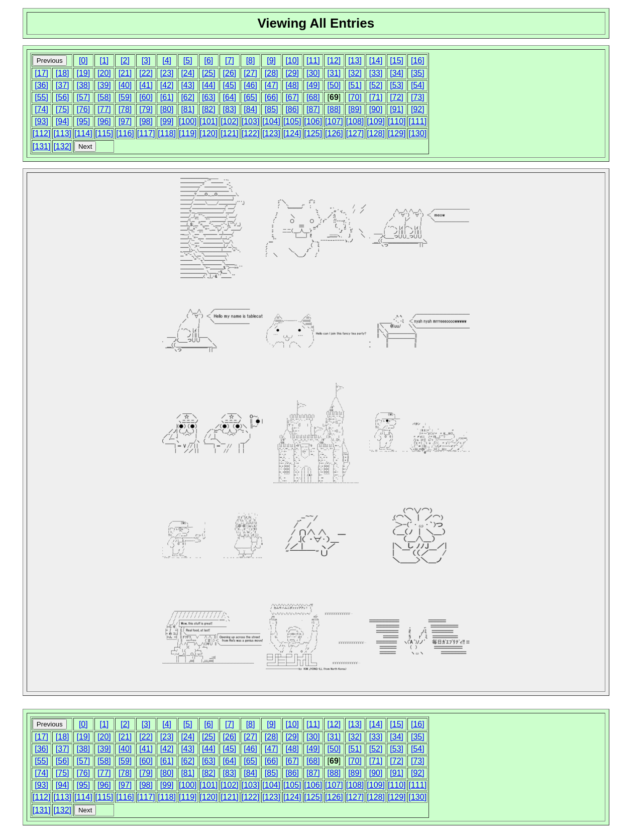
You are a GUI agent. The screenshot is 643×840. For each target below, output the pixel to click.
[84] (250, 109)
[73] (418, 97)
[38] (83, 85)
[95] (83, 121)
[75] (63, 109)
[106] (313, 121)
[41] (146, 85)
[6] (208, 61)
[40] (125, 85)
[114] (83, 133)
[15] (397, 61)
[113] (62, 133)
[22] (146, 73)
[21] (125, 73)
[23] (167, 73)
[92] (418, 109)
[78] (125, 109)
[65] (250, 97)
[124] (292, 133)
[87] (313, 109)
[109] (376, 121)
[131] (42, 146)
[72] (397, 97)
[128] (376, 133)
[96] (104, 121)
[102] (230, 121)
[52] (376, 85)
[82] (209, 109)
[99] (167, 121)
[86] (292, 109)
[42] (167, 85)
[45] (230, 85)
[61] (167, 97)
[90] (376, 109)
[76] (83, 109)
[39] (104, 85)
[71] (376, 97)
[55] (41, 97)
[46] (250, 85)
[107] (334, 121)
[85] (272, 109)
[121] (230, 133)
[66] (272, 97)
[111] (417, 121)
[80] (167, 109)
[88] (334, 109)
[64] (230, 97)
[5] (188, 61)
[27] (250, 73)
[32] (355, 73)
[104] (271, 121)
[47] (272, 85)
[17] (41, 73)
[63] (209, 97)
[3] (146, 61)
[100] (188, 121)
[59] (125, 97)
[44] (209, 85)
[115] (104, 133)
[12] (334, 61)
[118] (167, 133)
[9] (271, 61)
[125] (313, 133)
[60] (146, 97)
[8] (251, 61)
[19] (83, 73)
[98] (146, 121)
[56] (63, 97)
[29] (292, 73)
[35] (418, 73)
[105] (292, 121)
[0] (83, 61)
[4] (167, 61)
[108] (355, 121)
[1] (104, 61)
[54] (418, 85)
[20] (104, 73)
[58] (104, 97)
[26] (230, 73)
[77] (104, 109)
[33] (376, 73)
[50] (334, 85)
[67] (292, 97)
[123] (271, 133)
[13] (355, 61)
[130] (417, 133)
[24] (188, 73)
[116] (125, 133)
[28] (272, 73)
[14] (376, 61)
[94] (63, 121)
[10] (292, 61)
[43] (188, 85)
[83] (230, 109)
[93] (41, 121)
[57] (83, 97)
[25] (209, 73)
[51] (355, 85)
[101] (209, 121)
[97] (125, 121)
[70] (355, 97)
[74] (41, 109)
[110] (397, 121)
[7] (230, 61)
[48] (292, 85)
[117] (146, 133)
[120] (209, 133)
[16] (418, 61)
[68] (313, 97)
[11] (313, 61)
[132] (62, 146)
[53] (397, 85)
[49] (313, 85)
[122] (251, 133)
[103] (251, 121)
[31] (334, 73)
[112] (42, 133)
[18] (63, 73)
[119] (188, 133)
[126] (334, 133)
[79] (146, 109)
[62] (188, 97)
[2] (125, 61)
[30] (313, 73)
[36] (41, 85)
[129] (397, 133)
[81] (188, 109)
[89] (355, 109)
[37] (63, 85)
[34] (397, 73)
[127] (355, 133)
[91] (397, 109)
